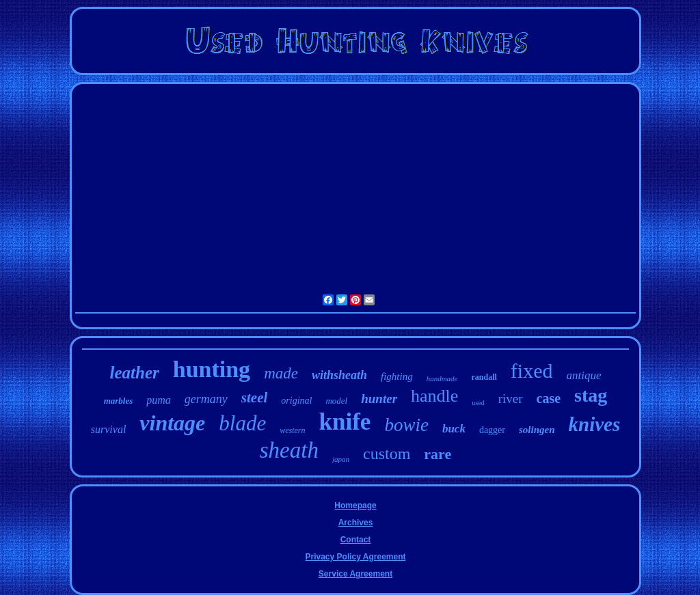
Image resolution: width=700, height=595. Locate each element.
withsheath (339, 375)
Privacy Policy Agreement (356, 557)
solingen (537, 430)
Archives (356, 523)
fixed (532, 371)
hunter (379, 399)
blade (242, 423)
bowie (406, 425)
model (336, 401)
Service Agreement (355, 574)
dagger (492, 430)
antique (583, 375)
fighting (397, 376)
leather (135, 373)
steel (254, 398)
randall (484, 377)
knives (595, 424)
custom (387, 454)
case (549, 398)
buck (454, 429)
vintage (172, 423)
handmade (442, 378)
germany (206, 399)
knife (345, 422)
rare (437, 454)
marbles (119, 401)
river (511, 399)
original (296, 401)
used (478, 403)
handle (434, 396)
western (292, 430)
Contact (356, 540)
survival (109, 429)
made (281, 373)
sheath (289, 450)
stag (591, 395)
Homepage (355, 506)
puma (159, 400)
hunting (212, 369)
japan (341, 459)
